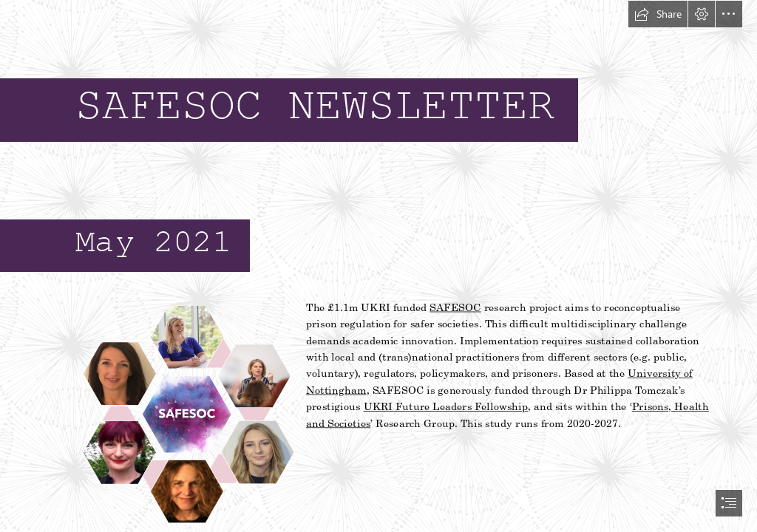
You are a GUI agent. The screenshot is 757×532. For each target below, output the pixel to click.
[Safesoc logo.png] (186, 413)
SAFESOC (456, 307)
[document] (378, 266)
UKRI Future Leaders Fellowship (446, 406)
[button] (658, 14)
